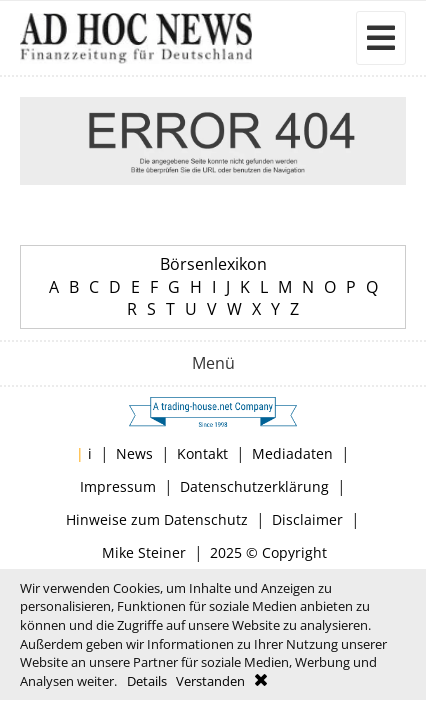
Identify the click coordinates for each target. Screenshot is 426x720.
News (134, 453)
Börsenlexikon (213, 264)
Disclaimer (307, 519)
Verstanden (210, 681)
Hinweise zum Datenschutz (157, 519)
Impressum (118, 486)
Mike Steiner (144, 552)
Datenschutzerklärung (254, 486)
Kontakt (202, 453)
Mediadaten (292, 453)
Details (147, 681)
